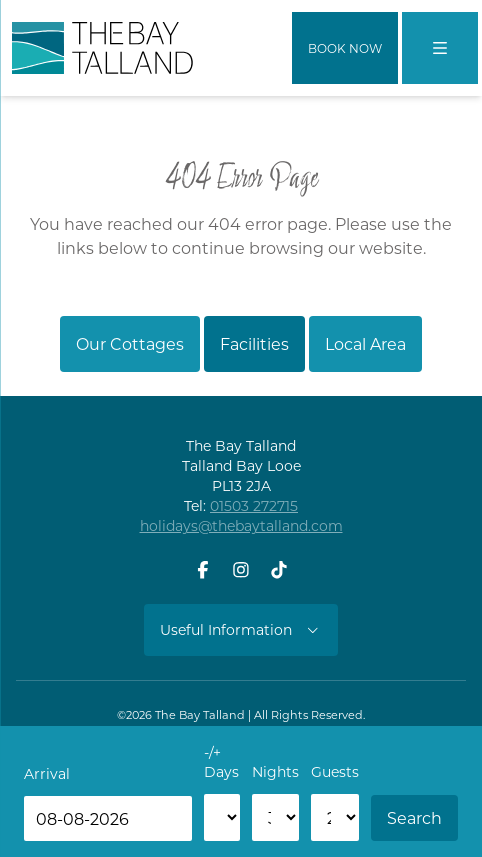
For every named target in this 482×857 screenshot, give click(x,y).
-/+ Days (221, 761)
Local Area (365, 343)
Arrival (47, 773)
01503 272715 (254, 505)
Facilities (254, 343)
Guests (335, 771)
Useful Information (241, 629)
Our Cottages (130, 343)
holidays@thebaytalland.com (241, 525)
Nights (275, 771)
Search (414, 817)
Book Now (345, 48)
